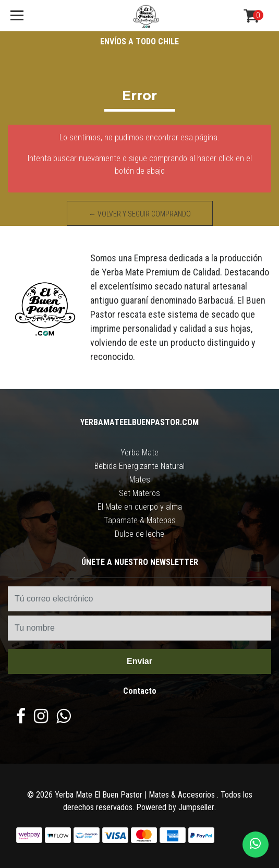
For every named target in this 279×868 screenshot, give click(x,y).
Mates (140, 480)
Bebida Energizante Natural (139, 466)
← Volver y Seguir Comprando (140, 214)
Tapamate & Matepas (140, 520)
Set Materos (139, 493)
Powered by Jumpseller (175, 807)
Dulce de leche (139, 534)
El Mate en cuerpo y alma (140, 507)
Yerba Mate (139, 453)
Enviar (139, 661)
